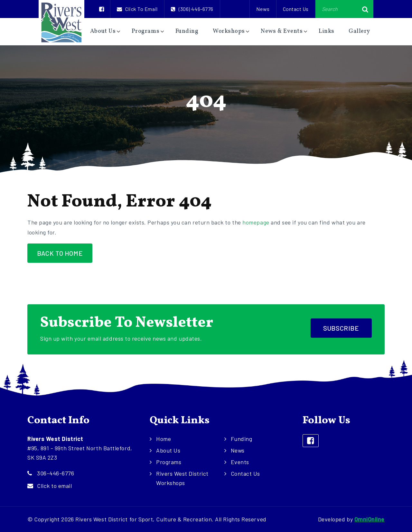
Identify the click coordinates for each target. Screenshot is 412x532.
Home (164, 439)
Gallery (359, 31)
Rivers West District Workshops (182, 478)
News (263, 9)
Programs (145, 31)
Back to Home (60, 253)
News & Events (282, 31)
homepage (256, 222)
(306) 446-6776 (192, 9)
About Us (103, 31)
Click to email (137, 9)
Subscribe (341, 328)
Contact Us (296, 9)
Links (327, 31)
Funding (187, 31)
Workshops (229, 31)
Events (240, 462)
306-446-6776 (56, 473)
